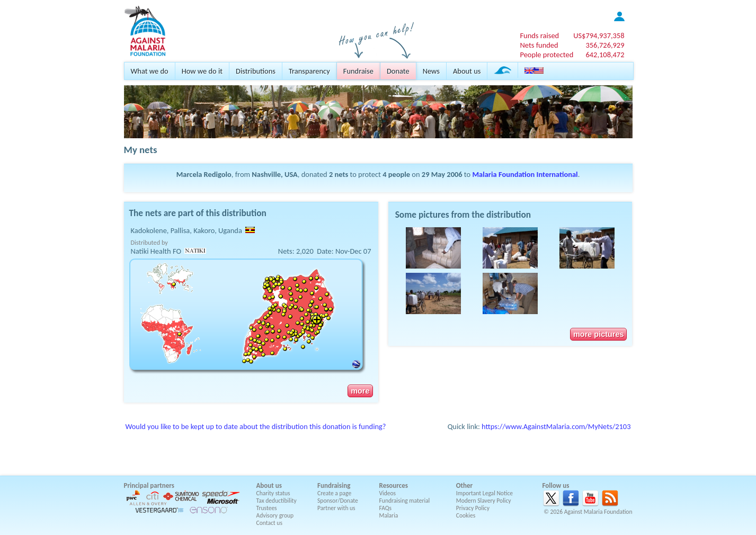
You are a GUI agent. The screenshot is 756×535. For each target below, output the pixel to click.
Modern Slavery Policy (484, 501)
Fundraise (358, 71)
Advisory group (275, 515)
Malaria (389, 515)
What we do (150, 71)
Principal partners (149, 485)
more (360, 391)
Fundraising (334, 485)
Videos (388, 493)
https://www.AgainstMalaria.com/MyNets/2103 (556, 426)
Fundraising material (405, 501)
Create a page (334, 493)
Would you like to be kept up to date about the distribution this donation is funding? (256, 426)
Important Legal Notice (484, 493)
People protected (546, 55)
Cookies (466, 515)
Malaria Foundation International (525, 174)
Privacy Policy (473, 508)
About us (467, 71)
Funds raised (539, 35)
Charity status (273, 493)
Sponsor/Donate (338, 501)
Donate (398, 71)
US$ (599, 35)
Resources (394, 485)
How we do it (202, 71)
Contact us (269, 523)
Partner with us (336, 508)
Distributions (256, 71)
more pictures (598, 334)
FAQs (386, 508)
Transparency (309, 71)
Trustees (267, 508)
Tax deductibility (277, 501)
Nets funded (539, 45)
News (431, 71)
